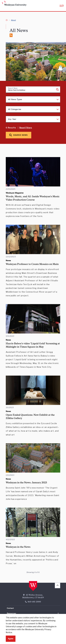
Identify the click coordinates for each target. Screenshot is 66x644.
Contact (10, 608)
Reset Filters (26, 128)
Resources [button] (11, 613)
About (13, 20)
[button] (62, 6)
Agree (11, 639)
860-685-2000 (34, 602)
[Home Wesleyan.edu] (9, 4)
